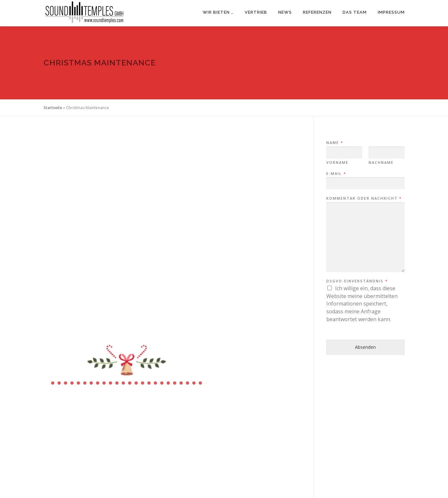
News (285, 12)
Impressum (391, 12)
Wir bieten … (218, 12)
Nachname (381, 163)
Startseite (53, 108)
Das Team (355, 12)
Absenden (365, 347)
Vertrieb (256, 12)
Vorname (337, 163)
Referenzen (317, 12)
